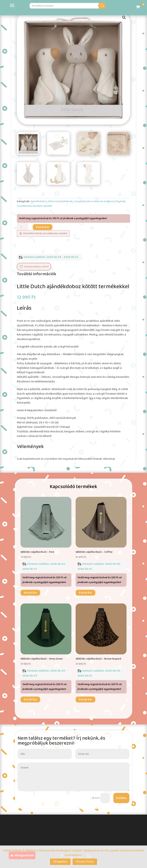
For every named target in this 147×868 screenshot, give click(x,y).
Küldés (121, 798)
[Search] (114, 6)
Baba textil (54, 201)
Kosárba (43, 227)
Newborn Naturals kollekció (99, 201)
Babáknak (67, 201)
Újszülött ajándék (42, 206)
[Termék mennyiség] (23, 227)
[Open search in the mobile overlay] (66, 6)
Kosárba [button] (30, 593)
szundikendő (24, 206)
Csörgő (78, 201)
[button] (124, 18)
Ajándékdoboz (39, 201)
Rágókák (120, 201)
